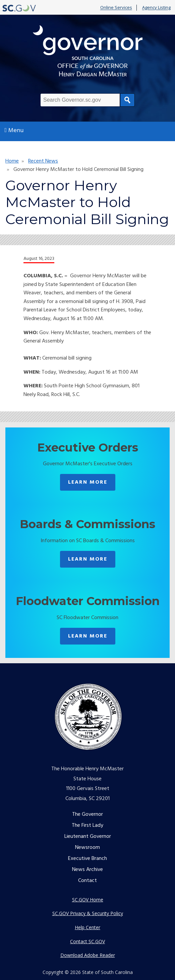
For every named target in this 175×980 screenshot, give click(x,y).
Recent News (43, 161)
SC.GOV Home (88, 900)
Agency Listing (156, 8)
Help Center (87, 927)
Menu (14, 131)
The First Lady (87, 825)
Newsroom (87, 848)
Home (12, 161)
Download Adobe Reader (88, 955)
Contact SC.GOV (87, 941)
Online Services (116, 8)
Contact (87, 881)
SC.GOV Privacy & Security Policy (88, 913)
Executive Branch (87, 859)
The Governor (87, 814)
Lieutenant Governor (88, 837)
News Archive (87, 870)
